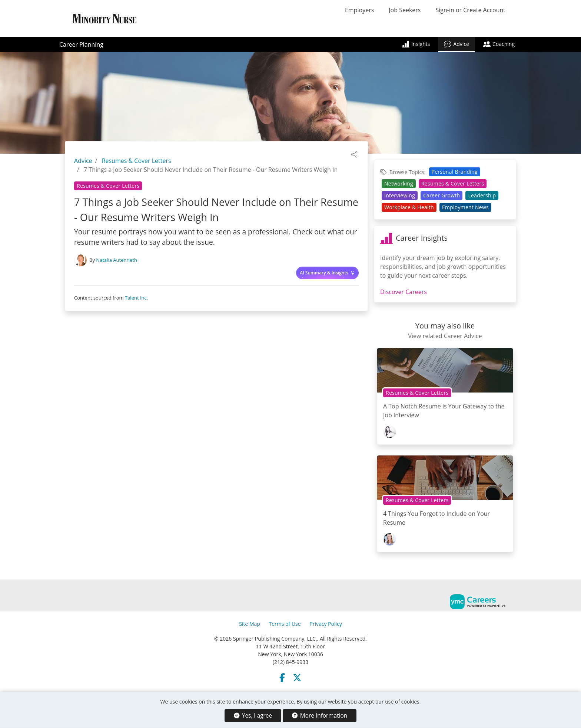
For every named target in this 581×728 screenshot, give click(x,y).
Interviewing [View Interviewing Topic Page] (400, 195)
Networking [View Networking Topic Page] (399, 183)
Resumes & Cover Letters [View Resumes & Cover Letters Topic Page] (108, 186)
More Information (320, 716)
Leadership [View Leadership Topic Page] (482, 195)
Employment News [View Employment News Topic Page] (465, 207)
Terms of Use (285, 624)
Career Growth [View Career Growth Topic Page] (441, 195)
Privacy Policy (326, 624)
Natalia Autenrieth (117, 260)
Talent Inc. (136, 298)
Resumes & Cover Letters (137, 161)
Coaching (499, 44)
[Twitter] (297, 678)
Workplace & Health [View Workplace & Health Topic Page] (409, 207)
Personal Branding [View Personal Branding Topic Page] (455, 172)
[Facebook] (282, 678)
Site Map (250, 624)
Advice (456, 44)
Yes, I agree (253, 716)
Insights (416, 44)
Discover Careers (404, 292)
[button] (354, 154)
